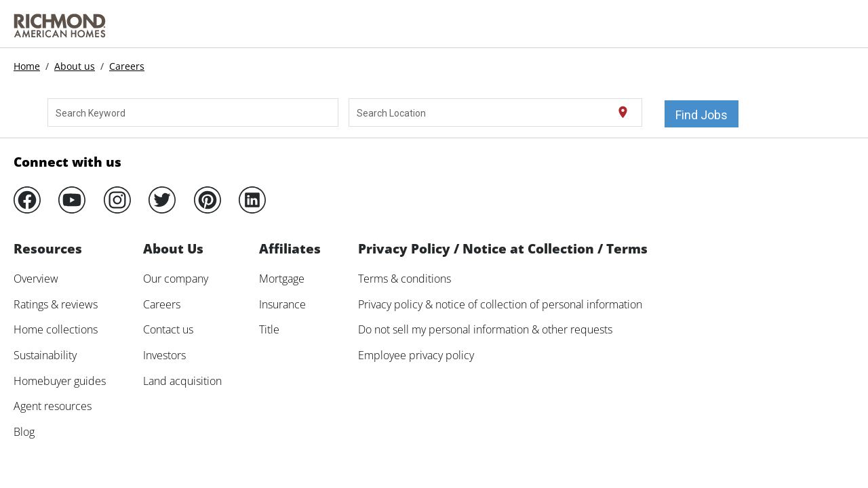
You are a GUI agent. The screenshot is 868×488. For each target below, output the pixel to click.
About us (75, 66)
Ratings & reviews (56, 304)
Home (27, 66)
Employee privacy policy (416, 355)
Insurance (282, 304)
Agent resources (53, 406)
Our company (176, 279)
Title (269, 329)
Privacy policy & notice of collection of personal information (500, 304)
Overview (36, 279)
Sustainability (45, 355)
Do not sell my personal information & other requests (485, 329)
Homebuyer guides (60, 381)
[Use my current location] (623, 113)
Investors (164, 355)
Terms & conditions (405, 279)
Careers (127, 66)
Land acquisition (182, 381)
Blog (24, 432)
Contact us (168, 329)
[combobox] (193, 113)
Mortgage (282, 279)
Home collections (56, 329)
